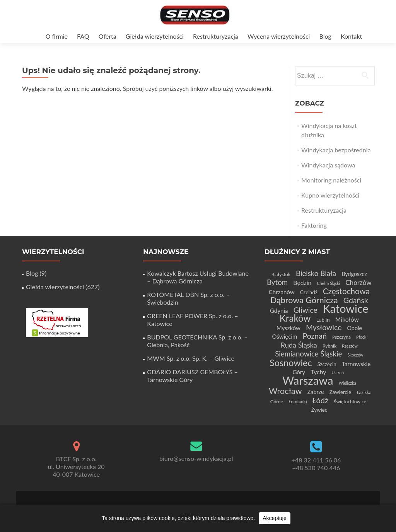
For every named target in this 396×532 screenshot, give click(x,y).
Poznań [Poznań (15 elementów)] (315, 336)
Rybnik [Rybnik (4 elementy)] (329, 346)
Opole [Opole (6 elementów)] (355, 328)
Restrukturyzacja (216, 36)
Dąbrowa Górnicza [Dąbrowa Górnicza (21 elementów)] (304, 300)
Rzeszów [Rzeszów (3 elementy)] (350, 346)
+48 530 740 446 (316, 468)
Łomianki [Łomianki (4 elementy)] (298, 402)
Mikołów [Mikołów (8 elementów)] (347, 319)
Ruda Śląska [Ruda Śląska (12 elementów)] (299, 345)
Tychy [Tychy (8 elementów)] (318, 372)
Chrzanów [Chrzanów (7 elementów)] (282, 292)
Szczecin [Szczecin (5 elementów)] (327, 364)
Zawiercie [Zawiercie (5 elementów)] (340, 392)
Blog (325, 36)
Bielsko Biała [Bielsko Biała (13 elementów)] (316, 273)
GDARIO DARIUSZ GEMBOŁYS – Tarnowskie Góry (192, 376)
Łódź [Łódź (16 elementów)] (320, 400)
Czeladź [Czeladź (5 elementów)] (309, 292)
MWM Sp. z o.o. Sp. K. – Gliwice (191, 358)
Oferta (108, 36)
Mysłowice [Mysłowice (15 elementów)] (324, 327)
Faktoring (314, 225)
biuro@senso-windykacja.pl (196, 458)
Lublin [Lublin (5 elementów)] (323, 320)
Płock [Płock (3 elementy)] (361, 337)
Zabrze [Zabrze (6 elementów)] (316, 392)
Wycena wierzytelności (279, 36)
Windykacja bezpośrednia (336, 150)
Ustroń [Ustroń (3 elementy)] (338, 373)
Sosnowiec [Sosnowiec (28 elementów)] (291, 363)
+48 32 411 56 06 (316, 460)
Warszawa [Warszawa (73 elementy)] (308, 380)
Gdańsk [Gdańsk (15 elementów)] (356, 300)
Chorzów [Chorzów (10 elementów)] (358, 282)
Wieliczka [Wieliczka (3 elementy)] (347, 383)
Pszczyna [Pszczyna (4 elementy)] (341, 337)
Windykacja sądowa (328, 165)
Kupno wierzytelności (330, 195)
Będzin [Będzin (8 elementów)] (302, 282)
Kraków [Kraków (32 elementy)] (295, 318)
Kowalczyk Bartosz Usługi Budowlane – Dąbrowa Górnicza (198, 277)
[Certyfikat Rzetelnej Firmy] (57, 322)
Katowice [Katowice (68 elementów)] (346, 308)
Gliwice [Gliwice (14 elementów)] (306, 310)
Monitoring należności (331, 180)
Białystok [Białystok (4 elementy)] (281, 274)
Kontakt (351, 36)
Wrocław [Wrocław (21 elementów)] (285, 391)
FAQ (83, 36)
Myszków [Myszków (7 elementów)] (288, 328)
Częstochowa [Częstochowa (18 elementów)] (346, 291)
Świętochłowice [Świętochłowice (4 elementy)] (350, 402)
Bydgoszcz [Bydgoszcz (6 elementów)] (354, 274)
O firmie (57, 36)
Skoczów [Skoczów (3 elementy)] (355, 355)
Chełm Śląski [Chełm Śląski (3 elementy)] (328, 283)
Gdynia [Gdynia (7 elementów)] (279, 310)
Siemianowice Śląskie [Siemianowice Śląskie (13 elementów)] (308, 354)
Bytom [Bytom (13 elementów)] (277, 282)
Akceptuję (274, 518)
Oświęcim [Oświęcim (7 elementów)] (284, 336)
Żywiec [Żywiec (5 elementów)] (319, 410)
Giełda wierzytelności (155, 36)
